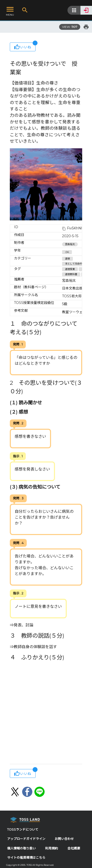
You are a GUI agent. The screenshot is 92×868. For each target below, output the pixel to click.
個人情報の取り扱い (21, 848)
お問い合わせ (64, 839)
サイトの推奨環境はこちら (26, 858)
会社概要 (74, 848)
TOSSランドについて (23, 830)
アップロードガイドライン (26, 839)
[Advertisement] (46, 713)
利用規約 (52, 848)
